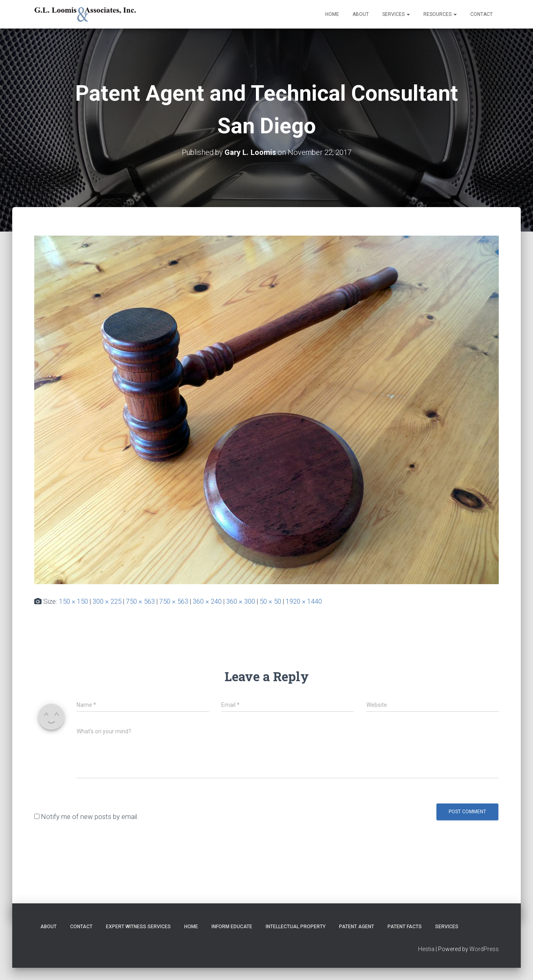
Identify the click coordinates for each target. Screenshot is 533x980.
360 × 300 (241, 601)
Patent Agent (357, 927)
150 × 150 (74, 601)
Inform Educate (232, 927)
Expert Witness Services (138, 927)
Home (332, 14)
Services (396, 14)
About (361, 14)
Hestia (426, 949)
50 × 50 (270, 601)
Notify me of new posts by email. (90, 817)
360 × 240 (207, 601)
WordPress (484, 949)
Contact (481, 14)
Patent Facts (405, 927)
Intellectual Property (296, 927)
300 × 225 (107, 601)
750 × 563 (140, 601)
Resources (440, 14)
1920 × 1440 (304, 601)
